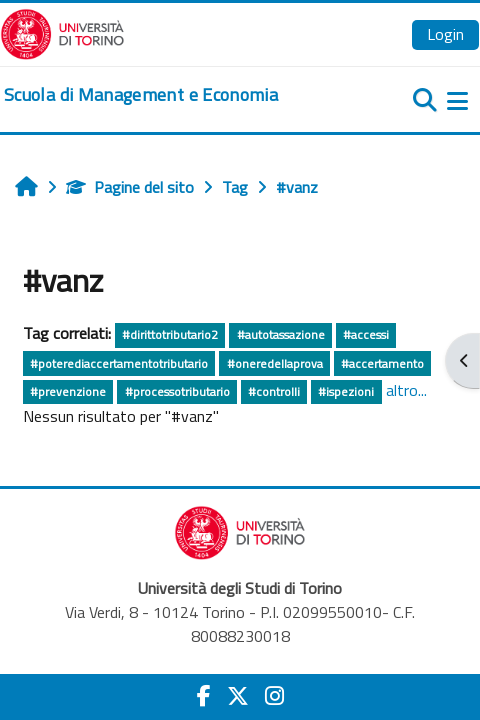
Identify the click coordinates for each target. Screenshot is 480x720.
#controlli (274, 391)
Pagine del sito (130, 187)
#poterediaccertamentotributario (119, 363)
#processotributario (177, 391)
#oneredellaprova (275, 363)
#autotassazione (281, 334)
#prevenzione (68, 391)
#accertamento (382, 363)
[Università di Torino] (62, 32)
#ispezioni (346, 391)
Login (445, 34)
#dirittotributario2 (170, 334)
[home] (141, 95)
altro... (406, 390)
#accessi (366, 334)
